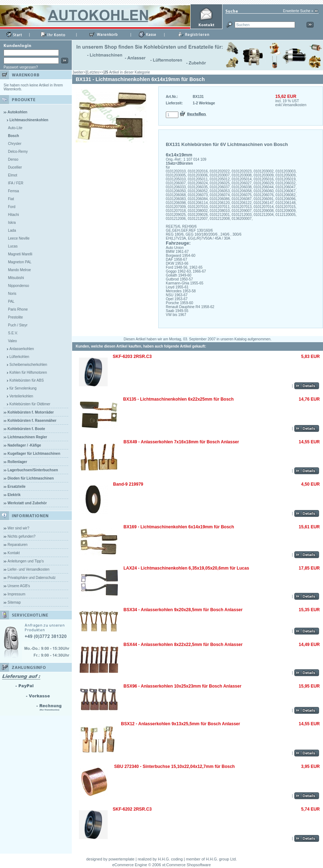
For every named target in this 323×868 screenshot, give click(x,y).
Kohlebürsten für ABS (27, 380)
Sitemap (14, 602)
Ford (12, 207)
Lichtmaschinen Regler (27, 437)
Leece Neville (19, 238)
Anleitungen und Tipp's (26, 561)
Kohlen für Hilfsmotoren (28, 372)
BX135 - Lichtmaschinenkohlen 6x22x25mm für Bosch (178, 399)
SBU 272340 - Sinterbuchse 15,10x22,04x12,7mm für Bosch (174, 766)
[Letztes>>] (95, 72)
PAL (11, 301)
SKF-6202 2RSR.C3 (132, 809)
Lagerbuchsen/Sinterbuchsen (33, 470)
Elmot (13, 175)
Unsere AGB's (19, 586)
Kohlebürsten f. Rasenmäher (32, 421)
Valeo (12, 341)
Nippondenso (18, 286)
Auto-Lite (15, 128)
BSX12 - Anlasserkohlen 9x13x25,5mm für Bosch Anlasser (181, 724)
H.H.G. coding (170, 859)
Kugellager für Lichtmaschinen (34, 454)
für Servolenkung (23, 388)
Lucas (13, 246)
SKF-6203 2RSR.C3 (132, 357)
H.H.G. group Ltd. (221, 859)
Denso (13, 159)
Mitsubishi (16, 278)
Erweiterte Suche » (298, 11)
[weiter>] (80, 72)
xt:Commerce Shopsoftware (187, 865)
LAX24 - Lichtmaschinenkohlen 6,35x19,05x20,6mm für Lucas (186, 568)
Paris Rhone (18, 309)
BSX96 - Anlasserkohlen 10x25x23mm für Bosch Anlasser (182, 686)
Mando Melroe (19, 270)
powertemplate (122, 859)
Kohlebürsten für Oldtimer (30, 404)
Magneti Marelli (20, 254)
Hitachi (13, 215)
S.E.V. (13, 333)
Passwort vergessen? (21, 67)
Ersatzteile (17, 487)
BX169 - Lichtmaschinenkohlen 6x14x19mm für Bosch (179, 527)
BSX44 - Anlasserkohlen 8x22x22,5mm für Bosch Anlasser (183, 645)
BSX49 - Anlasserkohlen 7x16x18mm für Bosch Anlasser (181, 442)
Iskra (12, 223)
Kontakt (14, 553)
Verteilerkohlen (21, 396)
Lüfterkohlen (19, 357)
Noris (12, 294)
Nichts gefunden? (22, 536)
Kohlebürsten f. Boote (26, 429)
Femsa (13, 191)
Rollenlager (17, 462)
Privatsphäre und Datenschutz (32, 578)
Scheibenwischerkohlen (28, 365)
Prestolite (15, 317)
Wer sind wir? (18, 528)
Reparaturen (18, 545)
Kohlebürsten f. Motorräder (31, 412)
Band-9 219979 (128, 484)
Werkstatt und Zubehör (27, 503)
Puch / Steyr (18, 325)
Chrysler (15, 144)
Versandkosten (295, 105)
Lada (12, 230)
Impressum (16, 594)
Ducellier (15, 167)
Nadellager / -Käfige (24, 445)
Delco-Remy (18, 152)
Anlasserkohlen (22, 349)
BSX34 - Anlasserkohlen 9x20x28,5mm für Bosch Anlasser (183, 610)
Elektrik (14, 495)
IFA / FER (16, 183)
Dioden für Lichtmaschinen (31, 478)
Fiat (11, 199)
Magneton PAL (20, 262)
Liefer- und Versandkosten (29, 569)
